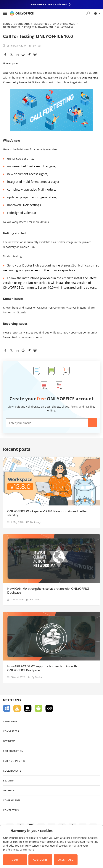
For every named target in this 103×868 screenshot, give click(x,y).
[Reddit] (23, 54)
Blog (6, 24)
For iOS (49, 708)
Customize (40, 860)
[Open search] (88, 13)
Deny (15, 860)
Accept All (66, 860)
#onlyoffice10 (20, 222)
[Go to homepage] (22, 13)
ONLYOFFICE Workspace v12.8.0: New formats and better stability (47, 513)
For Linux (17, 708)
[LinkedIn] (17, 54)
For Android (38, 708)
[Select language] (97, 13)
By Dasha (37, 677)
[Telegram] (29, 54)
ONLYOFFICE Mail (64, 24)
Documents (22, 24)
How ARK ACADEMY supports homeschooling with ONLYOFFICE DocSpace (42, 668)
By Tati (37, 46)
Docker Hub (28, 247)
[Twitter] (11, 54)
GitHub (21, 312)
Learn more (27, 849)
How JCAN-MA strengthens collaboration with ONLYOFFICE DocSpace (48, 591)
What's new (65, 27)
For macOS (28, 708)
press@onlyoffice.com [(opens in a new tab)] (80, 265)
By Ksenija (36, 522)
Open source (12, 27)
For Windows (7, 708)
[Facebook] (5, 54)
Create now (93, 423)
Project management (39, 27)
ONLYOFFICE (41, 24)
